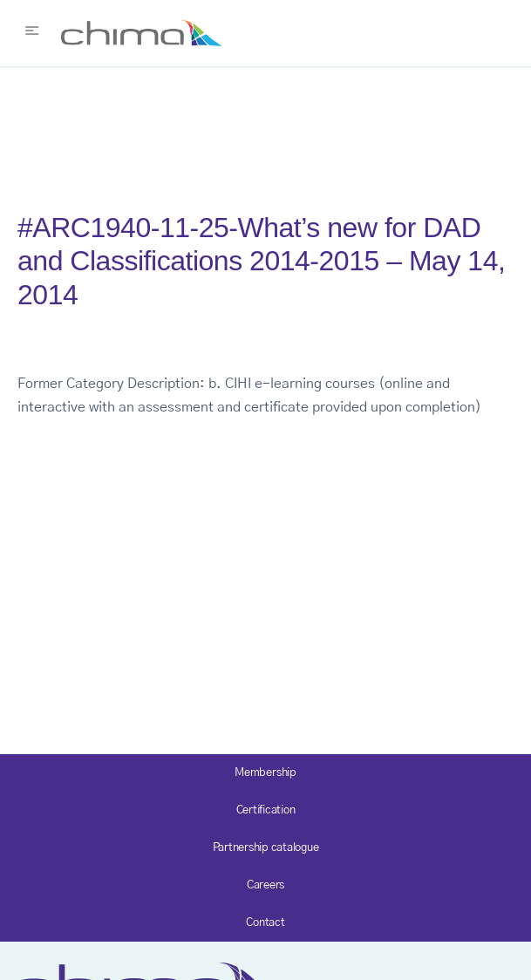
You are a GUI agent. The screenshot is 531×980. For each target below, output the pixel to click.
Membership (265, 773)
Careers (265, 885)
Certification (266, 810)
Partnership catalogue (266, 848)
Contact (265, 923)
